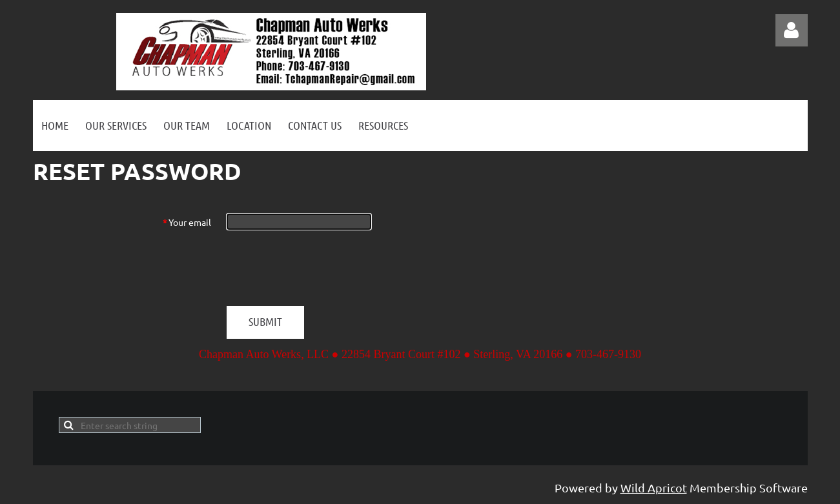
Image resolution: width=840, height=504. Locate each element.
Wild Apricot (654, 488)
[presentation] (325, 268)
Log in (792, 30)
